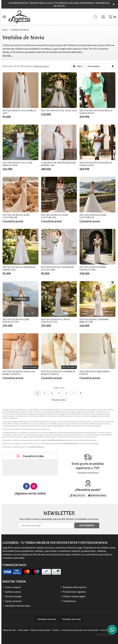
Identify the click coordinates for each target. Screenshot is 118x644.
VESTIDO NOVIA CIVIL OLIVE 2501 (59, 110)
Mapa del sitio (10, 630)
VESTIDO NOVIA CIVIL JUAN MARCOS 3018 (17, 164)
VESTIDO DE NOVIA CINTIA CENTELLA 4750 (55, 321)
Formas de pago (13, 596)
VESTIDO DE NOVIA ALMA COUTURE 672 (93, 216)
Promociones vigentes (74, 592)
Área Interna (107, 630)
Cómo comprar (13, 587)
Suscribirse (87, 525)
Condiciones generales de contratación (80, 630)
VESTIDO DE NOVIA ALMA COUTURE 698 (16, 216)
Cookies (56, 630)
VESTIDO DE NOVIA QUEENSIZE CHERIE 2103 (19, 268)
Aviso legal (23, 630)
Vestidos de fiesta (47, 619)
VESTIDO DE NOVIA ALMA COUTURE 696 (55, 216)
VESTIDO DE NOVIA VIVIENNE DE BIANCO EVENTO (58, 373)
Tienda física (69, 601)
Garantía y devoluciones (18, 606)
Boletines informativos (75, 587)
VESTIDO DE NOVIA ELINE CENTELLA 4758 (16, 321)
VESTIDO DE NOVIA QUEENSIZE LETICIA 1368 (58, 268)
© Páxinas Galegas (105, 635)
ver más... (7, 55)
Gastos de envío (13, 601)
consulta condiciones (88, 472)
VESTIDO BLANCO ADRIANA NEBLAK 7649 (94, 321)
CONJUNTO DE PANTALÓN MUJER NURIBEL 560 (58, 164)
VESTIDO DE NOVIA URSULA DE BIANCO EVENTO (19, 373)
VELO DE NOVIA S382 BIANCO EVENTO (95, 373)
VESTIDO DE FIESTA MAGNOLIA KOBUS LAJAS (96, 164)
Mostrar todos (41, 66)
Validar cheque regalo (74, 596)
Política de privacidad (40, 630)
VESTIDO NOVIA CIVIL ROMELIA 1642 (19, 112)
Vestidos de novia (71, 619)
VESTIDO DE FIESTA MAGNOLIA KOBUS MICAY (96, 112)
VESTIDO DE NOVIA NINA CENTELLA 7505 (93, 268)
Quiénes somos (13, 592)
